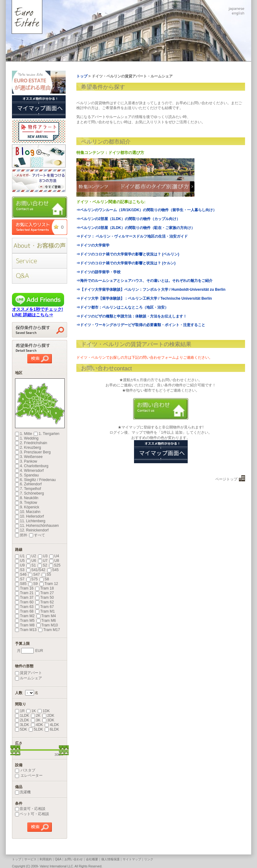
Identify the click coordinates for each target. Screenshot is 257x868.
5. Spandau (27, 475)
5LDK (36, 729)
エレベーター (29, 775)
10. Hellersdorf (29, 516)
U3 (43, 556)
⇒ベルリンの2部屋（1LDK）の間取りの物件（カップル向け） (128, 219)
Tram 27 (44, 593)
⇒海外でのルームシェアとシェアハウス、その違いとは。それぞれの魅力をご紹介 (144, 281)
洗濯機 (23, 792)
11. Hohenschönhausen (37, 526)
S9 (33, 584)
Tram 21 (24, 593)
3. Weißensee (29, 457)
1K (31, 711)
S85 (21, 584)
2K (36, 716)
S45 (53, 570)
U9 (20, 565)
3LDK (22, 725)
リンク (149, 859)
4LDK (52, 725)
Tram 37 (24, 598)
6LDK (52, 729)
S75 (32, 579)
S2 (42, 565)
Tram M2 (25, 616)
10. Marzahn (28, 512)
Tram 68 (24, 611)
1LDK (22, 716)
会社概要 (92, 859)
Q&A (58, 859)
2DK (48, 716)
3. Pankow (26, 461)
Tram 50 (44, 598)
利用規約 (46, 859)
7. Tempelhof (28, 489)
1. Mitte (23, 434)
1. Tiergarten (46, 434)
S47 (34, 574)
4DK (37, 725)
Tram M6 (46, 621)
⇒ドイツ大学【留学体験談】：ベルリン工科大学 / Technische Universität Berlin (144, 298)
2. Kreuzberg (28, 448)
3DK (48, 720)
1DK (44, 711)
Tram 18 (44, 588)
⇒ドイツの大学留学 (93, 245)
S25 (55, 565)
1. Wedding (27, 438)
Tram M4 (46, 616)
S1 (31, 565)
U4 (54, 556)
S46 (21, 574)
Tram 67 (44, 607)
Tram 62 (44, 602)
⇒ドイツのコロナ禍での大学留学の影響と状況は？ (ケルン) (126, 263)
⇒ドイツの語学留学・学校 (98, 272)
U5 (20, 561)
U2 (31, 556)
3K (36, 720)
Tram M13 (26, 630)
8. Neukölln (27, 498)
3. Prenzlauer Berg (33, 452)
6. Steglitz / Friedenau (35, 480)
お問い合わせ (74, 859)
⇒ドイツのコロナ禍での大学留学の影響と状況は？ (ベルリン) (128, 254)
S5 (46, 574)
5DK (21, 729)
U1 (20, 556)
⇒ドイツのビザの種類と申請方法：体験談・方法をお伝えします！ (132, 316)
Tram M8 (25, 625)
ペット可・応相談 (32, 814)
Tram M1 (45, 611)
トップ (17, 859)
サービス (30, 859)
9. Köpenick (27, 507)
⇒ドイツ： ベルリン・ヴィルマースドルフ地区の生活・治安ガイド (132, 236)
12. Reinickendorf (32, 530)
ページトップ (226, 479)
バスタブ (25, 770)
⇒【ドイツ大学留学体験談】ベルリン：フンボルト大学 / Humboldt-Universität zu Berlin (151, 290)
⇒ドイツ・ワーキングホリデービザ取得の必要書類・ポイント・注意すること (141, 325)
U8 (54, 561)
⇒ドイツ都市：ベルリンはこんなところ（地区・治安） (122, 307)
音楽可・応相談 (30, 809)
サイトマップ (132, 859)
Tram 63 (24, 607)
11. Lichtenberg (30, 521)
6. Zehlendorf (28, 484)
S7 (20, 579)
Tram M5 (25, 621)
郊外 (21, 535)
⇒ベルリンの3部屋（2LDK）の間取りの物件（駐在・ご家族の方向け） (136, 228)
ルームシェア (29, 678)
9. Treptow (26, 503)
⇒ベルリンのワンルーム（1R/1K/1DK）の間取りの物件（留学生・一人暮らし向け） (146, 210)
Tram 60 (24, 602)
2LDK (22, 720)
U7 (43, 561)
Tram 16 (24, 588)
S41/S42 (36, 570)
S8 (44, 579)
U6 (31, 561)
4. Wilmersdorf (29, 471)
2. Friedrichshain (31, 443)
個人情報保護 (110, 859)
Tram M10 (47, 625)
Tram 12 (49, 584)
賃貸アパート (29, 673)
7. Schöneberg (29, 493)
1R (20, 711)
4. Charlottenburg (32, 466)
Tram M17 (49, 630)
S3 (20, 570)
